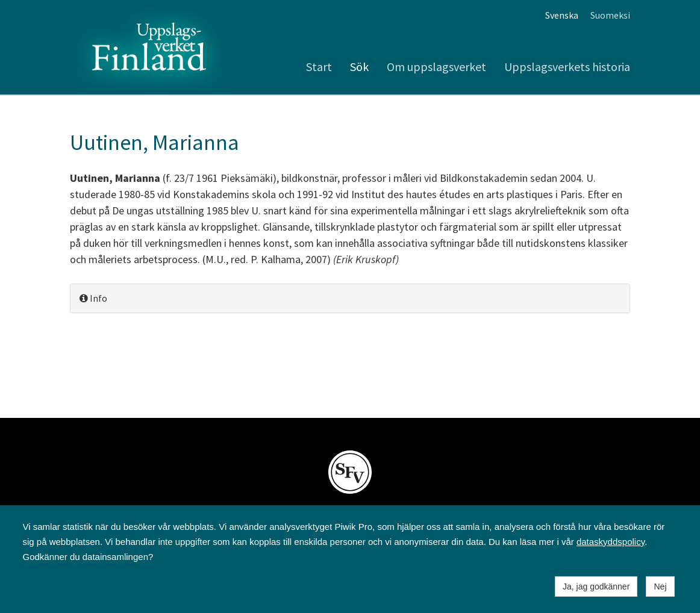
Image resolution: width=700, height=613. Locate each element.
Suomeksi (610, 15)
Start (319, 67)
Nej (660, 587)
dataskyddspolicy (611, 542)
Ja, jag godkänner (596, 587)
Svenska (562, 15)
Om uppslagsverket (436, 67)
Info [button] (93, 298)
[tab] (350, 298)
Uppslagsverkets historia (567, 67)
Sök (359, 67)
